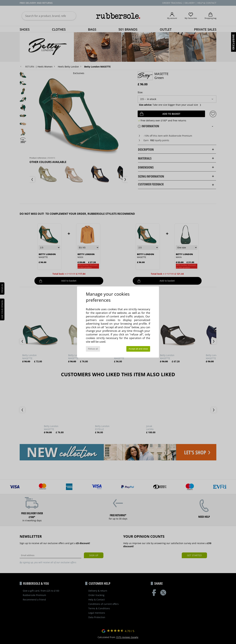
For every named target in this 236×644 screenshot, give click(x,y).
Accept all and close (138, 349)
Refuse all (93, 349)
